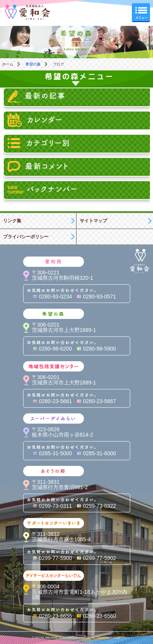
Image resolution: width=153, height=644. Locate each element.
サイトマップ (93, 221)
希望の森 (33, 64)
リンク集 (12, 221)
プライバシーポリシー (26, 237)
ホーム (8, 64)
